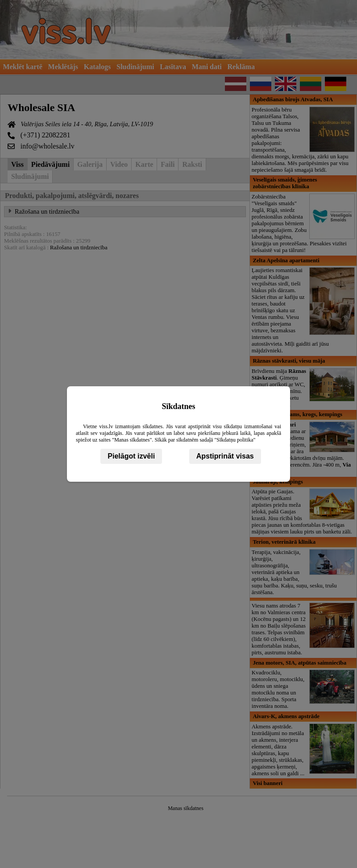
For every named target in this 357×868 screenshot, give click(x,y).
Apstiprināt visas (225, 456)
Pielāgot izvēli (131, 456)
